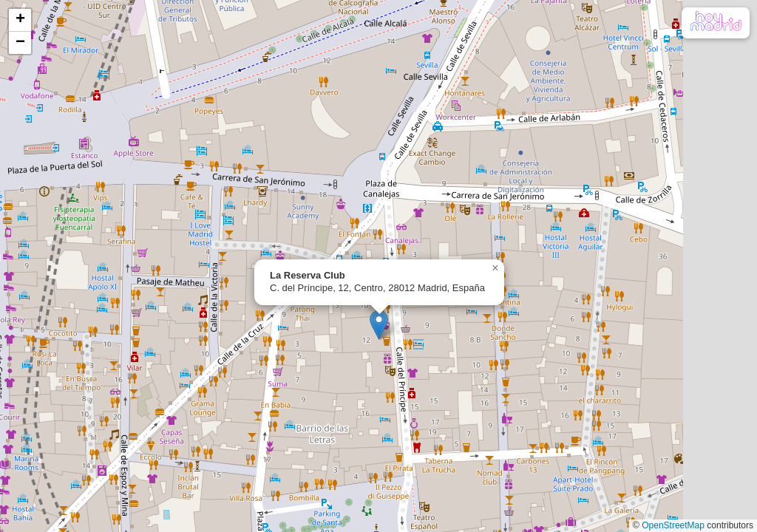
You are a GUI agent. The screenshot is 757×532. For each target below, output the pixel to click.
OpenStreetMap (673, 525)
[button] (379, 325)
